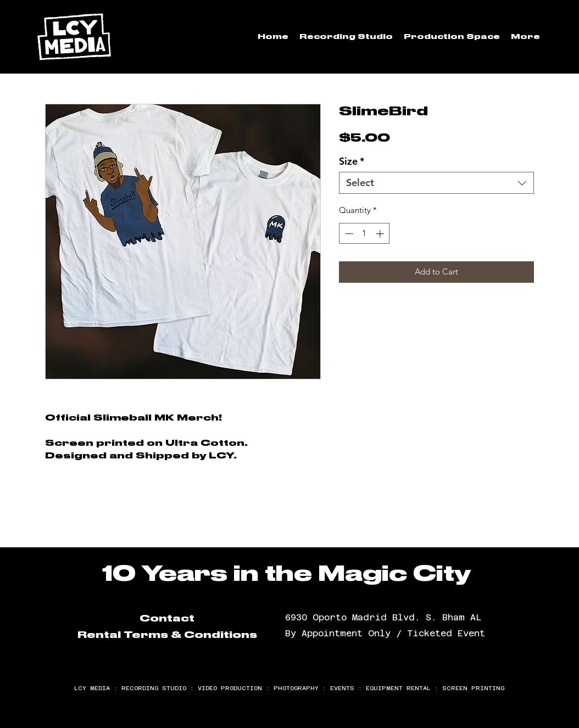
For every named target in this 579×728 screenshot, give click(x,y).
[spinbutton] (364, 234)
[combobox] (436, 183)
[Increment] (381, 234)
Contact (167, 618)
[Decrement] (348, 234)
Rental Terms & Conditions (167, 635)
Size (352, 161)
